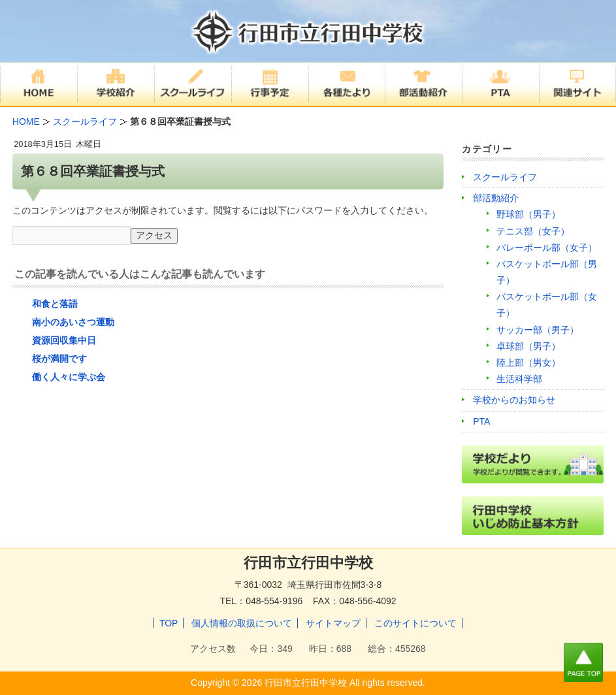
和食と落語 (55, 304)
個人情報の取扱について (242, 623)
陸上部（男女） (528, 363)
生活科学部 (519, 379)
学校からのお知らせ (514, 400)
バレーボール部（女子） (547, 248)
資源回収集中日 (64, 340)
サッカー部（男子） (538, 330)
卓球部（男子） (528, 346)
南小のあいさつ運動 (73, 322)
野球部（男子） (528, 214)
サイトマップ (333, 623)
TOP (169, 623)
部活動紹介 (496, 198)
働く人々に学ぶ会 (69, 377)
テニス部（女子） (533, 231)
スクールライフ (505, 177)
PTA (481, 421)
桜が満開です (59, 359)
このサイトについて (415, 623)
